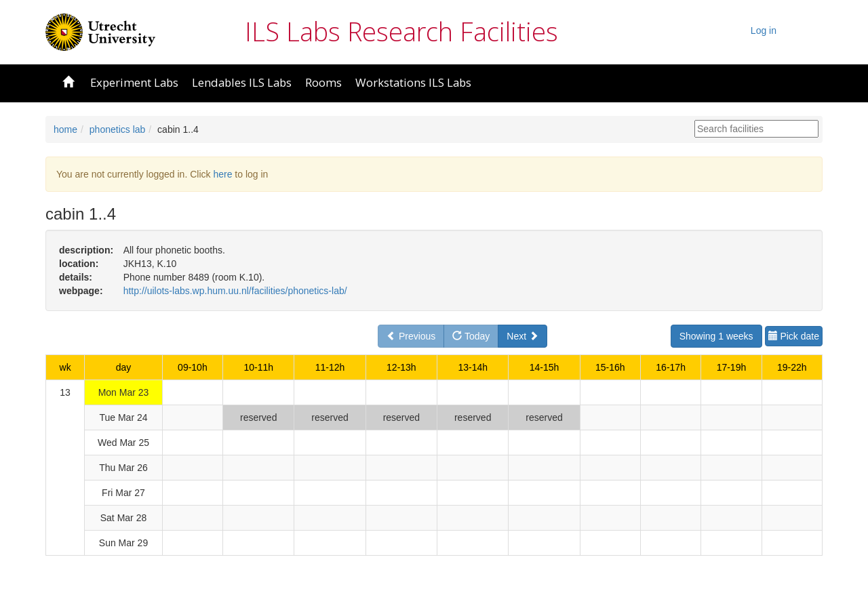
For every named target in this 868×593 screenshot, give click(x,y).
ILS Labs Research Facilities (401, 31)
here (222, 174)
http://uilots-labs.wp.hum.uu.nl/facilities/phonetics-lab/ (235, 291)
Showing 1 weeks (716, 336)
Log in (764, 30)
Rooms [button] (323, 82)
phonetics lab (118, 129)
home (65, 129)
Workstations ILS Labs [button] (413, 82)
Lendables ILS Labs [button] (242, 82)
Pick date (794, 336)
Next (522, 336)
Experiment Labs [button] (134, 82)
